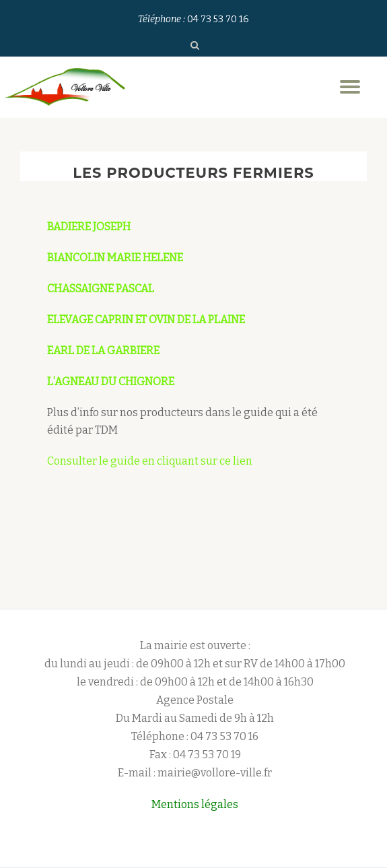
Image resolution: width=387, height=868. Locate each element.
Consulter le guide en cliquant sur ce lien (150, 461)
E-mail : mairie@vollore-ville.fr (195, 773)
